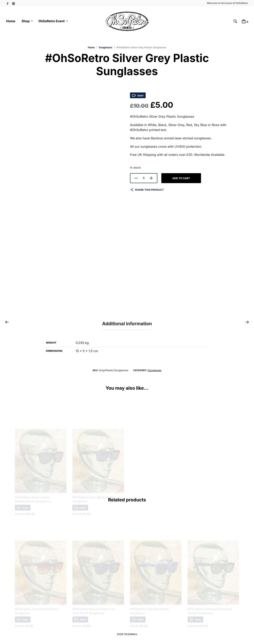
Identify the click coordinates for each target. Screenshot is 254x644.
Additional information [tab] (127, 324)
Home (11, 21)
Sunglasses (106, 48)
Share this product (149, 191)
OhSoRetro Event (51, 21)
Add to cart (181, 179)
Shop (26, 21)
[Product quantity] (144, 179)
